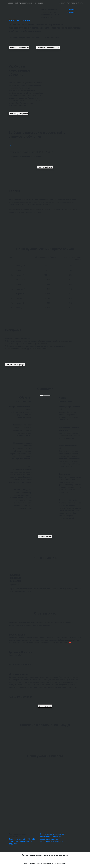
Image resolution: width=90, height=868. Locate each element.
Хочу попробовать (45, 167)
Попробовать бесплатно (19, 47)
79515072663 (72, 10)
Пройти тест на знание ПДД (48, 47)
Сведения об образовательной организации (25, 3)
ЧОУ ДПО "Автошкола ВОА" (20, 20)
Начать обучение (45, 536)
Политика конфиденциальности (53, 834)
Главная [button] (62, 3)
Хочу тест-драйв (45, 706)
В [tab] (11, 146)
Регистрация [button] (72, 3)
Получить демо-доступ (19, 114)
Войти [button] (81, 3)
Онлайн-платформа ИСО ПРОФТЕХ (22, 839)
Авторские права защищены (52, 842)
